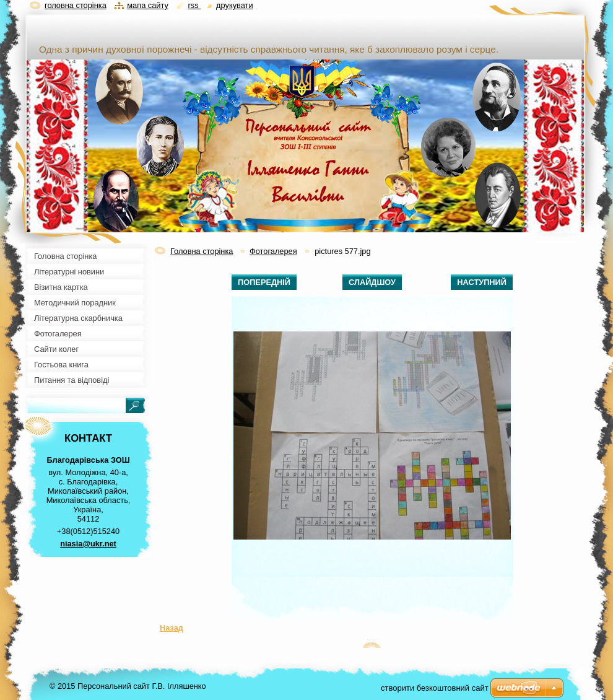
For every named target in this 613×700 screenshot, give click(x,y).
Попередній (264, 282)
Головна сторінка (202, 251)
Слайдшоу (372, 282)
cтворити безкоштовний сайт (435, 688)
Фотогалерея (273, 251)
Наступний (482, 282)
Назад (172, 628)
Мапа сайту (148, 5)
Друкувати (234, 5)
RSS (194, 5)
